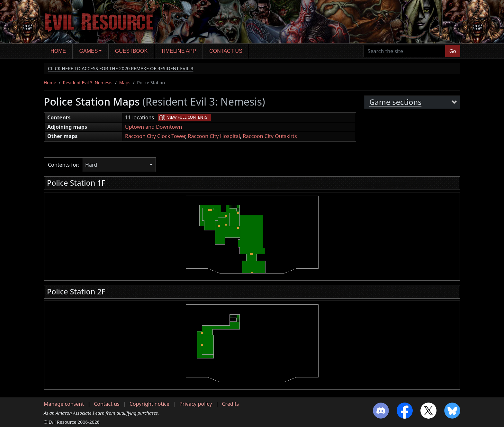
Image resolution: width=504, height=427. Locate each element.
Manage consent (64, 404)
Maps (125, 83)
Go (453, 51)
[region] (252, 235)
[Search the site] (405, 51)
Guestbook (131, 51)
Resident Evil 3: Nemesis (88, 83)
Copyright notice (149, 404)
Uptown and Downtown (153, 127)
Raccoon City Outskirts (270, 136)
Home (58, 51)
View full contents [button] (187, 117)
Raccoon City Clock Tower (155, 136)
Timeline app (179, 51)
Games (89, 51)
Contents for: (64, 165)
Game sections (396, 102)
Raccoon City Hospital (214, 136)
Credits (230, 404)
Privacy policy (196, 404)
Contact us (226, 51)
